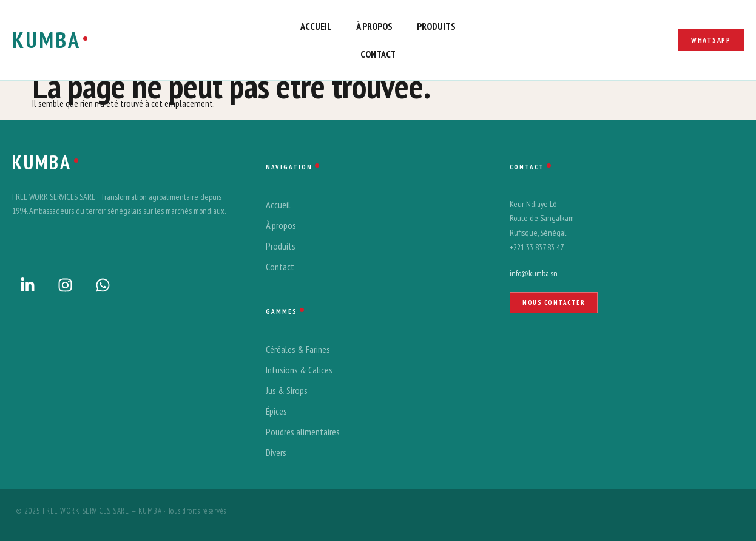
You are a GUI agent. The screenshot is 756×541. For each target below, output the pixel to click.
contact (378, 54)
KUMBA (46, 40)
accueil (316, 26)
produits (436, 26)
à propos (374, 26)
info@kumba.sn (534, 273)
